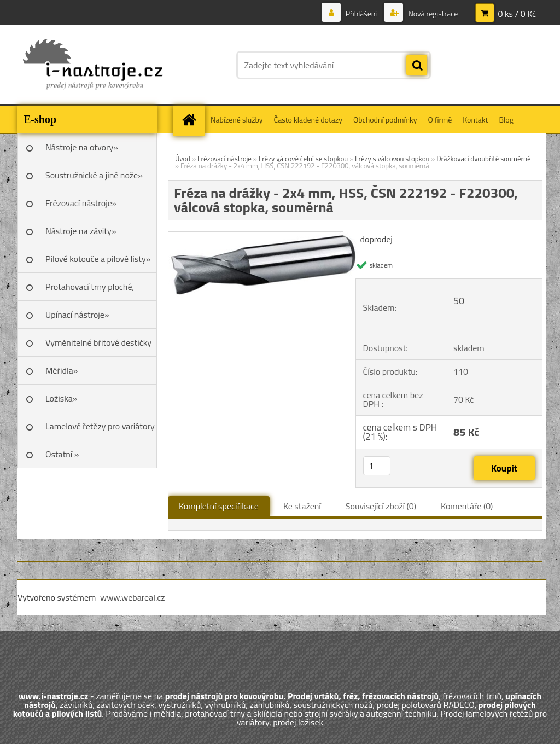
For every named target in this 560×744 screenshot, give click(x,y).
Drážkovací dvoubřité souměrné (483, 159)
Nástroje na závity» (81, 231)
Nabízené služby (237, 120)
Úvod (183, 159)
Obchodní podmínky (385, 120)
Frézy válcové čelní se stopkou (304, 159)
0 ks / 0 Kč (517, 14)
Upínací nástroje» (77, 315)
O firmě (440, 120)
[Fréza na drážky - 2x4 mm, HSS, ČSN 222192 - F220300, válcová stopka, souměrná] (264, 236)
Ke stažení (302, 506)
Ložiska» (61, 398)
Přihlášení (361, 13)
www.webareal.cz (133, 597)
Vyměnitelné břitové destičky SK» (98, 346)
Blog (506, 120)
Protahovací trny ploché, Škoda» (90, 290)
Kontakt (475, 120)
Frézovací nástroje (224, 159)
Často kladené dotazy (308, 120)
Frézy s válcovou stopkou (392, 159)
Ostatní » (62, 454)
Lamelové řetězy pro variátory (100, 426)
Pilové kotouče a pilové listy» (98, 259)
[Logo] (93, 65)
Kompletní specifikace (219, 506)
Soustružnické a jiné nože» (94, 175)
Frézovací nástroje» (81, 203)
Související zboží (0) (381, 506)
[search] (417, 66)
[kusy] (377, 466)
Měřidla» (62, 370)
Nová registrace (432, 13)
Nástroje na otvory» (82, 147)
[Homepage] (192, 120)
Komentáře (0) (467, 506)
